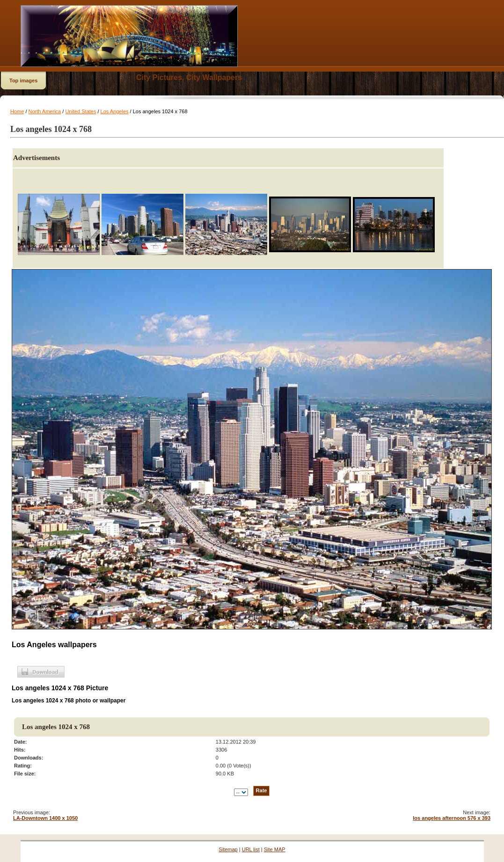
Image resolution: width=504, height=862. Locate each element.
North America (45, 111)
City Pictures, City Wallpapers (189, 77)
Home (17, 111)
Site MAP (275, 849)
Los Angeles (115, 111)
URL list (251, 849)
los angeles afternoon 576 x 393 (452, 818)
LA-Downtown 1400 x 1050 (45, 818)
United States (80, 111)
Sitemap (228, 849)
